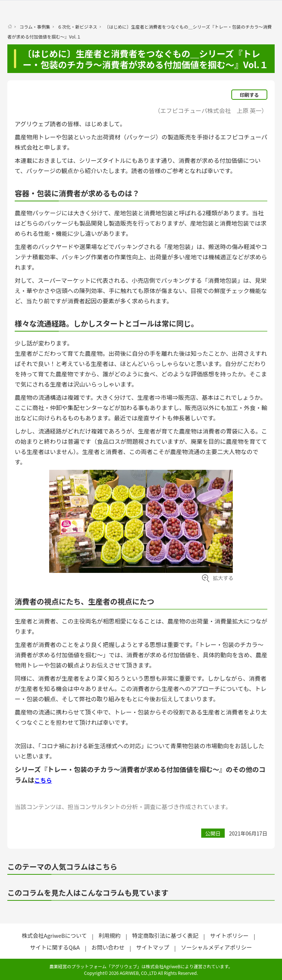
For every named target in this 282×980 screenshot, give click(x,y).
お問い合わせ (108, 947)
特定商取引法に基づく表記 (165, 935)
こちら (43, 780)
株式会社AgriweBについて (54, 935)
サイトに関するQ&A (55, 947)
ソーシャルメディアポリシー (217, 947)
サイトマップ (153, 947)
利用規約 (109, 935)
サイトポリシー (229, 935)
